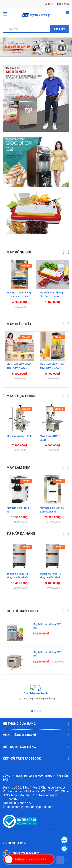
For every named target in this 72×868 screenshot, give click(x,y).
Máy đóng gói (19, 249)
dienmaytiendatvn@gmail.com (33, 803)
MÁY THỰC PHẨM (21, 392)
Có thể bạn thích (22, 608)
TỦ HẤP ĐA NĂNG (21, 530)
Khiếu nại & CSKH (15, 840)
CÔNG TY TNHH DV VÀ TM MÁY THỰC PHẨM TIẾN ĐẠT (35, 774)
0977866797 (23, 799)
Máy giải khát (19, 320)
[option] (36, 47)
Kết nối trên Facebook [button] (36, 755)
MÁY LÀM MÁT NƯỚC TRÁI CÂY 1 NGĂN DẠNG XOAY (52, 365)
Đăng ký (49, 4)
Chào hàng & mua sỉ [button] (36, 732)
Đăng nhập (63, 4)
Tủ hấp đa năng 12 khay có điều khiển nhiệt (17, 574)
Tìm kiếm (59, 29)
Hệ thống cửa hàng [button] (36, 720)
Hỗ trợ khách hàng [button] (36, 744)
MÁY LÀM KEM (18, 464)
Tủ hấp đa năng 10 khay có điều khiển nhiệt (51, 574)
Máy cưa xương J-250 (19, 432)
